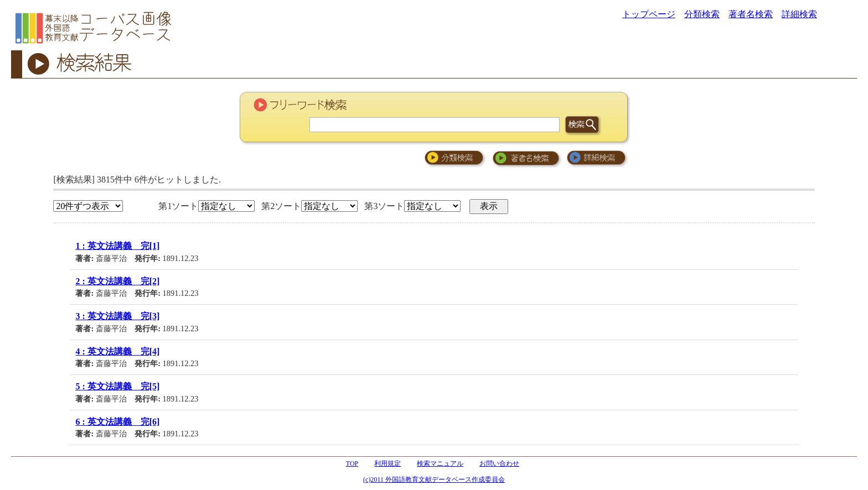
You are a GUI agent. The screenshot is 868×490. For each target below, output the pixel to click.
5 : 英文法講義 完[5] (117, 386)
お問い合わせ (499, 463)
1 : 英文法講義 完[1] (117, 246)
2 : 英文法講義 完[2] (117, 281)
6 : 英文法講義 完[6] (117, 422)
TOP (352, 463)
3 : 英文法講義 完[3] (117, 316)
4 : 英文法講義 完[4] (117, 351)
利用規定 (387, 463)
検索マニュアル (440, 463)
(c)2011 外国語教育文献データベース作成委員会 (434, 479)
